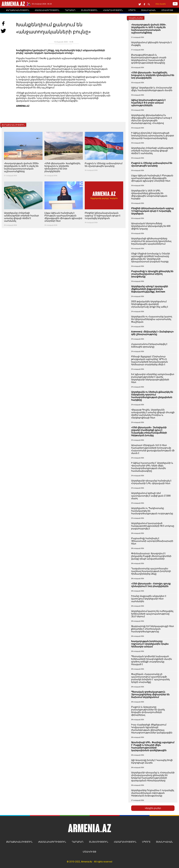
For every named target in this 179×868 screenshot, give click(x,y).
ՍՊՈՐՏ (146, 842)
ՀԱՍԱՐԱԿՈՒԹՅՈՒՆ (125, 842)
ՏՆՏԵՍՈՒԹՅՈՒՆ (99, 842)
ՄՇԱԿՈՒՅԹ (89, 852)
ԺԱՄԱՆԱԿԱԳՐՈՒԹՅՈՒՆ (52, 842)
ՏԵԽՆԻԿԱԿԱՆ (164, 842)
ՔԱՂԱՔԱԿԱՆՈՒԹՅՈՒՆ (19, 842)
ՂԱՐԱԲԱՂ (78, 842)
